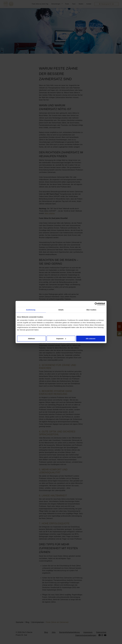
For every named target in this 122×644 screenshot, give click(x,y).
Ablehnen (31, 338)
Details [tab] (61, 310)
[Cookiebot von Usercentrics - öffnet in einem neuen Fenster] (96, 304)
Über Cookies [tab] (91, 310)
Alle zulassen (91, 338)
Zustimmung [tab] (31, 310)
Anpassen (61, 338)
